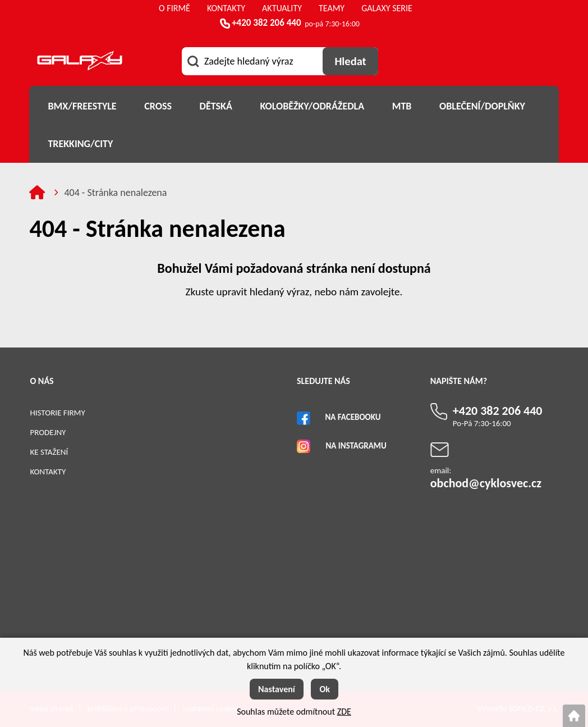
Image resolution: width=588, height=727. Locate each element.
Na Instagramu (356, 446)
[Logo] (80, 63)
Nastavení (277, 689)
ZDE (344, 712)
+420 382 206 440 (266, 23)
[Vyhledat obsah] (350, 61)
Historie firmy (57, 413)
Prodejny (48, 432)
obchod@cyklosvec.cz (486, 483)
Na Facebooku (353, 417)
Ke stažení (49, 452)
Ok (325, 689)
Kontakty (48, 472)
